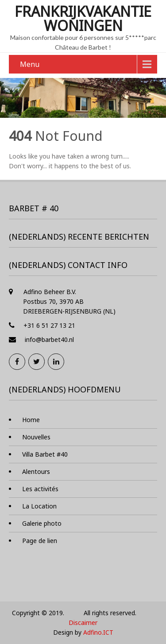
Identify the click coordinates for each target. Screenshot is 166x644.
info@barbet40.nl (49, 339)
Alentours (36, 471)
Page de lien (40, 541)
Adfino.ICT (98, 632)
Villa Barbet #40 (45, 454)
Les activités (40, 489)
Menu (30, 64)
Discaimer (83, 623)
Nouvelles (36, 437)
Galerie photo (42, 523)
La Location (39, 506)
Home (31, 420)
